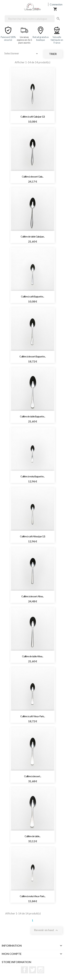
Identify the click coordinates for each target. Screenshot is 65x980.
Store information (16, 962)
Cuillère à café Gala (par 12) (33, 117)
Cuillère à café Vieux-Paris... (33, 716)
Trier (53, 54)
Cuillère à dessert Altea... (32, 596)
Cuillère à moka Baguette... (32, 476)
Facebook (24, 970)
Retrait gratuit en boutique (41, 38)
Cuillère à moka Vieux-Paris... (33, 896)
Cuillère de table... (32, 836)
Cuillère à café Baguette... (32, 296)
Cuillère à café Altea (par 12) (32, 536)
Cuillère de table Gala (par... (33, 236)
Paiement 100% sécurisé (8, 38)
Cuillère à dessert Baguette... (33, 356)
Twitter (33, 970)
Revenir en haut (46, 930)
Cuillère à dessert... (33, 776)
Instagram (41, 970)
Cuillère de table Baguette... (32, 416)
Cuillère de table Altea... (33, 656)
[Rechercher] (30, 19)
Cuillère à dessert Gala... (33, 177)
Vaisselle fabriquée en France (57, 40)
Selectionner (22, 54)
